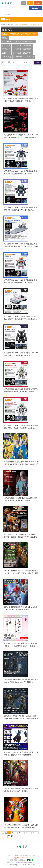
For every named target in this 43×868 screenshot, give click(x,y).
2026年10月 (7, 57)
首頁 (4, 24)
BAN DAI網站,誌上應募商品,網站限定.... (18, 42)
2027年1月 (6, 45)
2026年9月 (28, 53)
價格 (4, 62)
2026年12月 (30, 57)
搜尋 (38, 63)
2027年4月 (6, 49)
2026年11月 (18, 57)
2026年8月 (17, 53)
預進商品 (10, 24)
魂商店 (5, 38)
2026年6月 (28, 49)
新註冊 (30, 3)
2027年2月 (17, 45)
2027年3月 (28, 45)
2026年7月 (6, 53)
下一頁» (11, 836)
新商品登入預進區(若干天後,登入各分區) (19, 34)
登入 (24, 3)
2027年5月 (17, 49)
